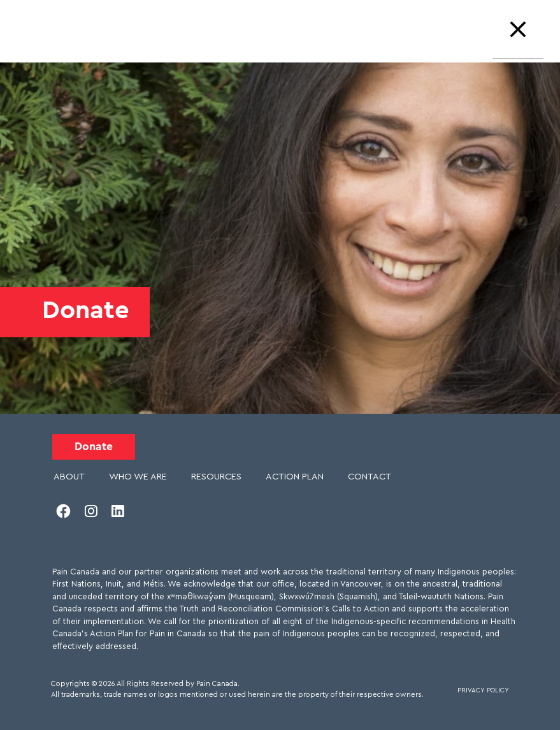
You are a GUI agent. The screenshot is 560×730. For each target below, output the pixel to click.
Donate (94, 447)
